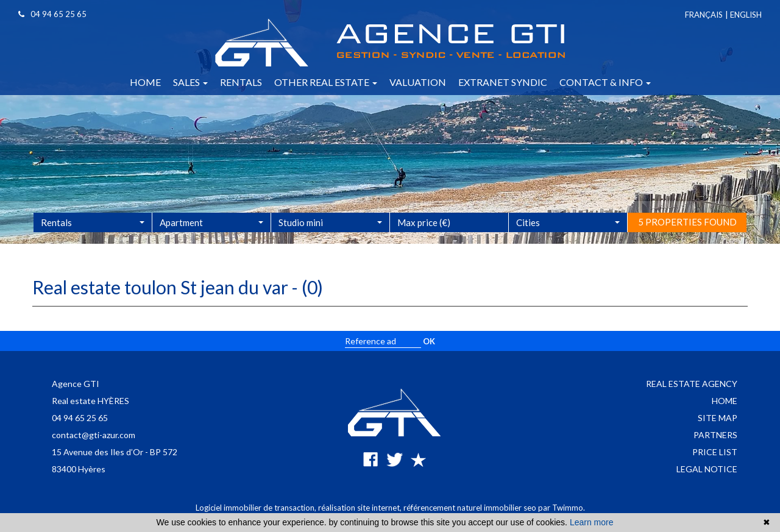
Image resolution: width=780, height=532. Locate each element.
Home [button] (145, 82)
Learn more (592, 522)
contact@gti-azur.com (94, 435)
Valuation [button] (418, 82)
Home (725, 401)
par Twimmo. (562, 508)
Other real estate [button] (326, 82)
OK (429, 341)
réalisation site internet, (361, 508)
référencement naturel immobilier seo (471, 508)
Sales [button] (190, 82)
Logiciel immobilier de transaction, (257, 508)
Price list (715, 452)
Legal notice (707, 469)
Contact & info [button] (605, 82)
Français (704, 15)
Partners (715, 435)
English (746, 15)
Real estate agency (692, 384)
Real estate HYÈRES (90, 401)
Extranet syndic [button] (503, 82)
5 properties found (687, 236)
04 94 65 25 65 (80, 418)
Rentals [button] (241, 82)
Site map (718, 418)
